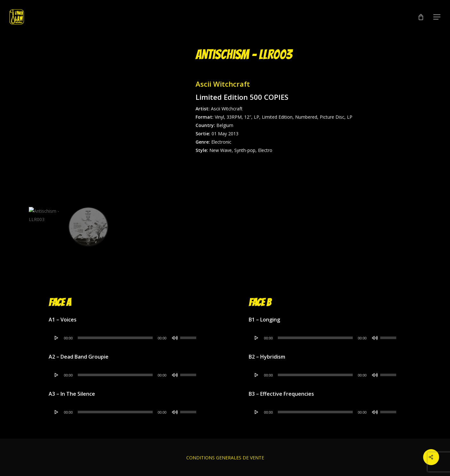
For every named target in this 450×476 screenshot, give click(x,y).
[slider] (115, 338)
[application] (125, 338)
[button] (437, 17)
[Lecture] (57, 338)
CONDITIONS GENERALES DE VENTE (225, 458)
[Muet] (175, 338)
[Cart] (421, 17)
